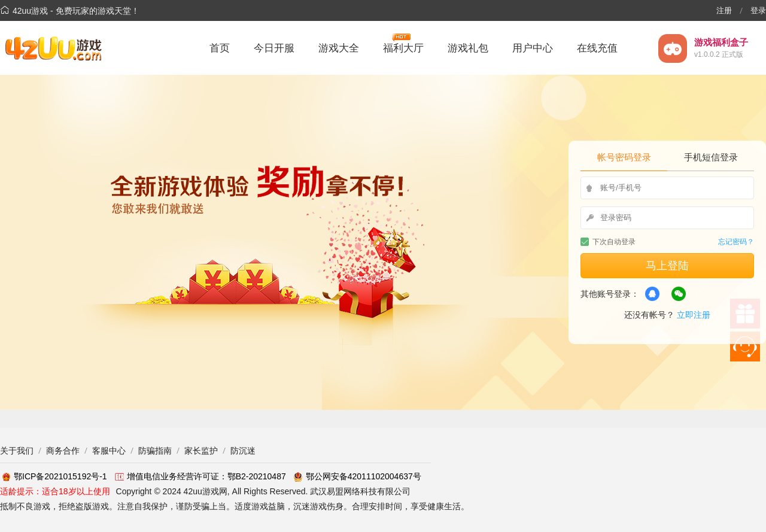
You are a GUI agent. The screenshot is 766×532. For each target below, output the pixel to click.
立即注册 (694, 315)
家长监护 (201, 451)
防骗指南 (155, 451)
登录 (758, 10)
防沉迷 (243, 451)
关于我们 (17, 451)
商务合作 (63, 451)
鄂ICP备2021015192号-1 (54, 476)
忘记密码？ (736, 242)
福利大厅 (403, 47)
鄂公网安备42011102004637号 (357, 476)
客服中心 (109, 451)
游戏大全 (339, 48)
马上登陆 (667, 266)
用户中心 (533, 48)
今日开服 (274, 48)
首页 (220, 48)
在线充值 (597, 48)
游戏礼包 (468, 48)
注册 (724, 10)
